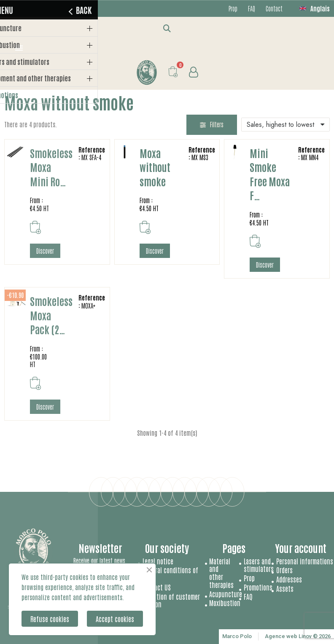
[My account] (193, 72)
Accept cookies (115, 619)
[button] (167, 28)
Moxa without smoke (155, 167)
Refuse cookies (50, 619)
